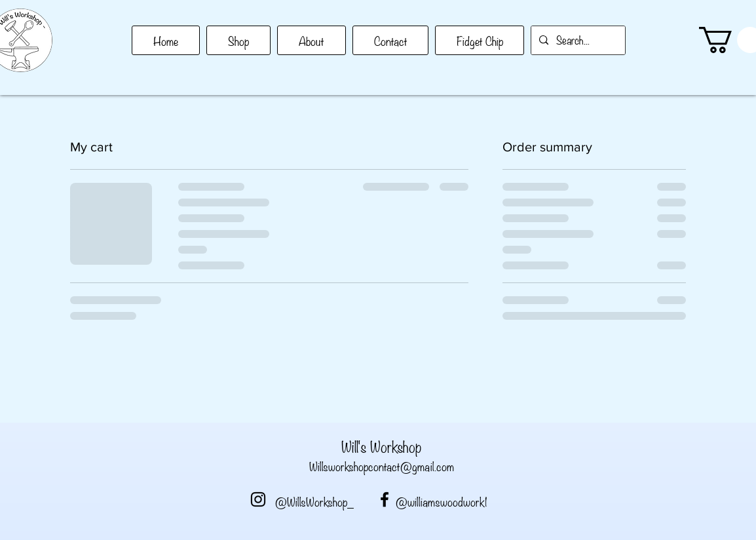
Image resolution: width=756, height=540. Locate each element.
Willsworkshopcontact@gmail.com (382, 466)
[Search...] (577, 40)
